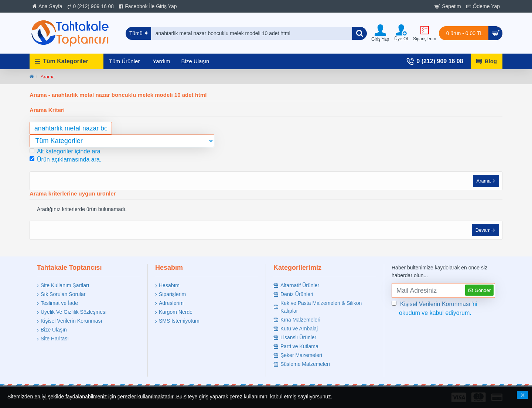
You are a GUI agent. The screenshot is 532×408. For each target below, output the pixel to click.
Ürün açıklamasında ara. (65, 159)
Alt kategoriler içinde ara (65, 151)
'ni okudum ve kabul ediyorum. (434, 308)
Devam (482, 232)
